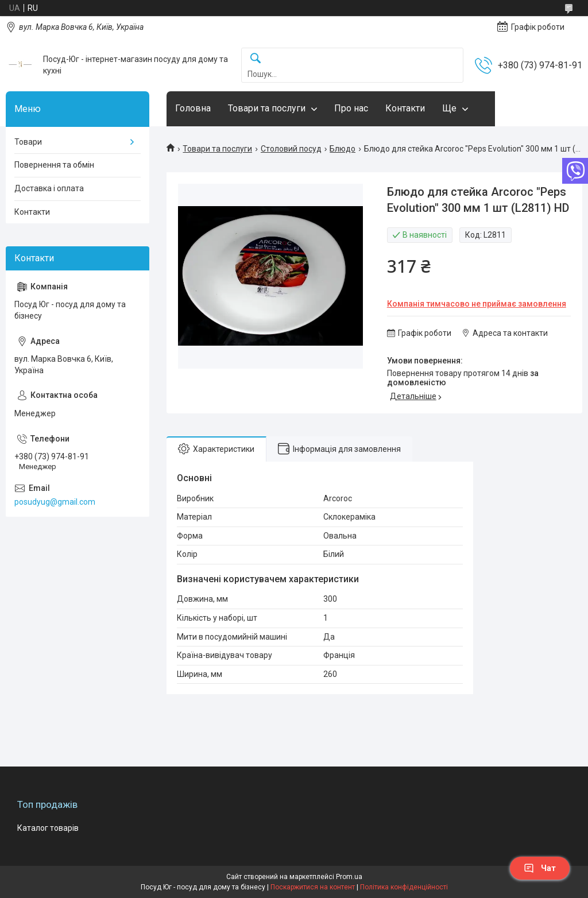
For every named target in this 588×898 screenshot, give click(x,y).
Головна (193, 108)
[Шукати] (256, 59)
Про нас (351, 108)
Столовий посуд (291, 149)
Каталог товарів (48, 828)
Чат (540, 868)
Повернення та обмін (54, 165)
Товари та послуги (267, 108)
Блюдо (343, 149)
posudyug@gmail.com (55, 502)
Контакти (405, 108)
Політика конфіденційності (404, 887)
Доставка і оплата (49, 188)
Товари (28, 142)
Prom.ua (349, 877)
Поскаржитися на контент (313, 887)
